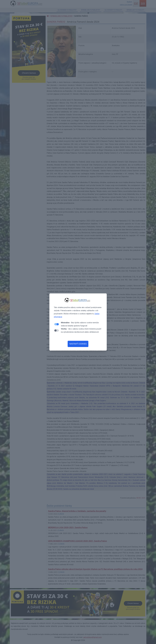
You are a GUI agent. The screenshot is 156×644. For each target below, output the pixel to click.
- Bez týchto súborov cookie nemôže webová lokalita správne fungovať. (80, 324)
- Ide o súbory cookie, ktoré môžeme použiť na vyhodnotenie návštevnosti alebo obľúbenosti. (81, 330)
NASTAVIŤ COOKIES (78, 344)
